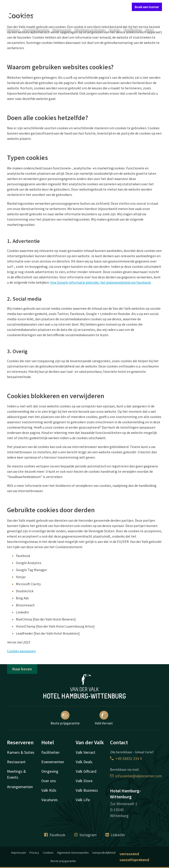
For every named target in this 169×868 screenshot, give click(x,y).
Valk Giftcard (86, 771)
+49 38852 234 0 (126, 758)
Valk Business (87, 790)
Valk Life (83, 800)
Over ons (49, 781)
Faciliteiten (133, 30)
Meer (153, 30)
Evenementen (53, 762)
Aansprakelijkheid (104, 853)
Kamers (13, 30)
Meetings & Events (90, 30)
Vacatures (50, 800)
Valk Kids (49, 790)
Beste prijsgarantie (65, 718)
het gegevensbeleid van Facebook (126, 282)
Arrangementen (36, 30)
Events (115, 30)
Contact (79, 7)
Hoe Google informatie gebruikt (74, 282)
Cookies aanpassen (21, 651)
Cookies (48, 853)
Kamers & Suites (21, 752)
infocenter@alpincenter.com (136, 776)
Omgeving (50, 771)
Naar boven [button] (22, 669)
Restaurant (62, 30)
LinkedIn (115, 835)
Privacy (34, 853)
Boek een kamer (147, 7)
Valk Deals (84, 762)
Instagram (85, 835)
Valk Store (84, 781)
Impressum (19, 853)
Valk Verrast (104, 718)
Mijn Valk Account (102, 7)
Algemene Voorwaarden (73, 853)
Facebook (55, 835)
